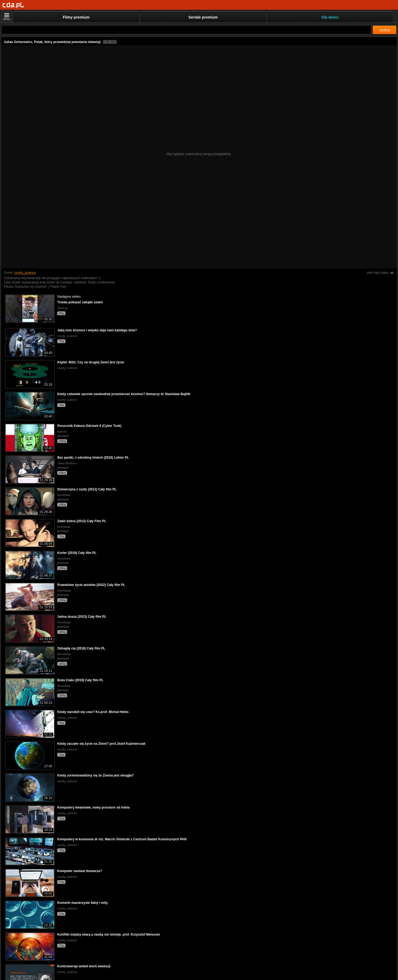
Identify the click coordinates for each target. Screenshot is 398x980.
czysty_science (25, 273)
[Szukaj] (186, 30)
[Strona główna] (13, 5)
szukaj (385, 30)
